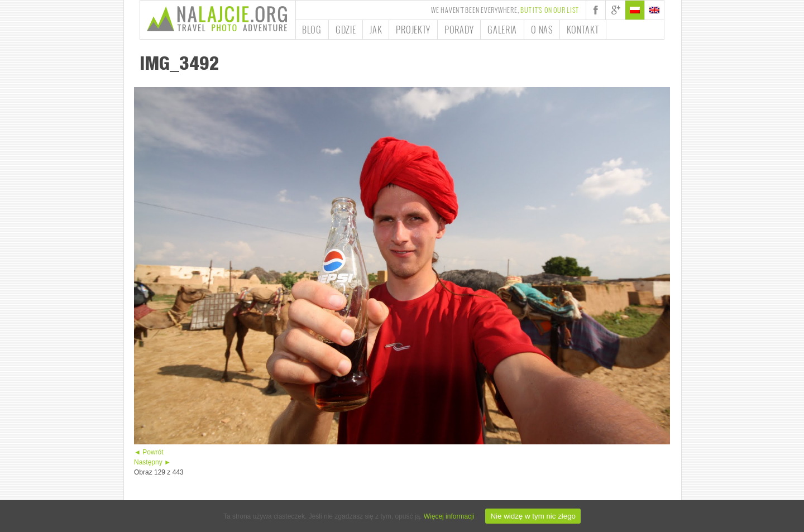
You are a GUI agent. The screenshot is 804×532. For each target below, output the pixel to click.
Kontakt (583, 30)
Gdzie (346, 30)
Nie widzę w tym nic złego (533, 516)
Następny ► (152, 462)
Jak (376, 30)
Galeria (502, 30)
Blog (312, 30)
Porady (459, 30)
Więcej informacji (449, 516)
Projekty (413, 30)
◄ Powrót (149, 452)
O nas (542, 30)
